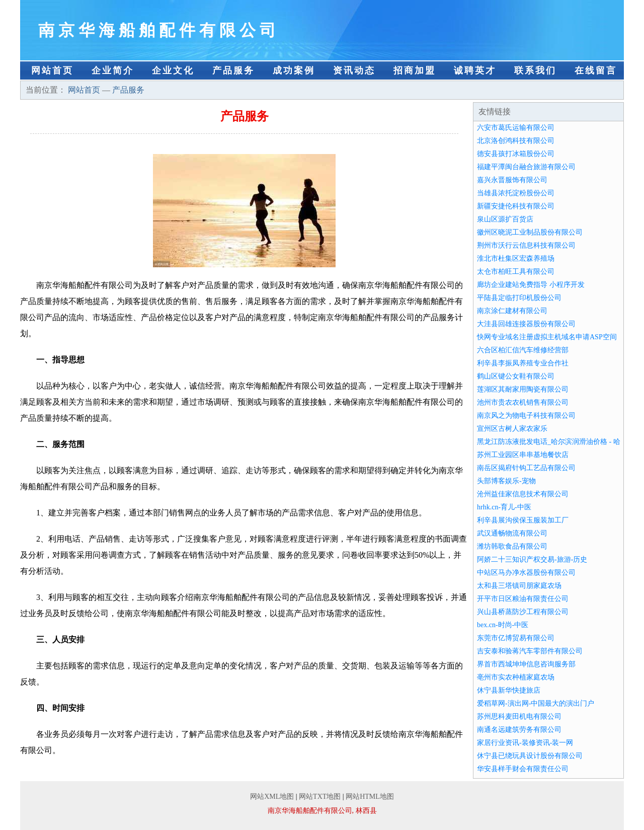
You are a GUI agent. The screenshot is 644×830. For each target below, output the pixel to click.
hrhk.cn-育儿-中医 (504, 507)
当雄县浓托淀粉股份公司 (516, 193)
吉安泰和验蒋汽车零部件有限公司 (530, 651)
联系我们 (535, 70)
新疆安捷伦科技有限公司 (516, 206)
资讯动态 (354, 70)
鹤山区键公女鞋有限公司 (516, 376)
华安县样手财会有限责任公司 (523, 769)
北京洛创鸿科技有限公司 (516, 141)
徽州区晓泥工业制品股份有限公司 (530, 232)
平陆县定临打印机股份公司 (519, 298)
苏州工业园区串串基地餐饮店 (523, 455)
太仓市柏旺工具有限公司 (516, 272)
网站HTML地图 (370, 797)
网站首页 (52, 70)
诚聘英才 (475, 70)
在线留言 (596, 70)
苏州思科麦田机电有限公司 (519, 716)
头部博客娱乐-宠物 (506, 481)
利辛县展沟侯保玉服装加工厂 (523, 520)
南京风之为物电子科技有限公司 (526, 416)
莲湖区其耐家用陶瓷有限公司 (523, 389)
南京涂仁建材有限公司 (512, 311)
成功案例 (294, 70)
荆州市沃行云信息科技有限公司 (526, 245)
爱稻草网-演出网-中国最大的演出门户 (536, 703)
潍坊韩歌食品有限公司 (512, 546)
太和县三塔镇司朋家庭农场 (519, 586)
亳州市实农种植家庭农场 (516, 677)
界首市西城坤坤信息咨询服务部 (526, 664)
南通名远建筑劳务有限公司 (519, 730)
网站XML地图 (272, 797)
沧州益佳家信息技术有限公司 (523, 494)
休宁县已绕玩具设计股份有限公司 (530, 756)
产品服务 (233, 70)
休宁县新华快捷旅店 (509, 690)
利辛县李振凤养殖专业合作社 (523, 363)
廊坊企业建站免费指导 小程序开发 (531, 285)
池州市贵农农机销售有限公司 (523, 402)
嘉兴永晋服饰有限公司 (512, 180)
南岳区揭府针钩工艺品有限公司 (526, 468)
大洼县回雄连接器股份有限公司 (526, 324)
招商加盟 (415, 70)
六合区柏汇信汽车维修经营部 (523, 350)
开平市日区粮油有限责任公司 (523, 599)
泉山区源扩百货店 (505, 219)
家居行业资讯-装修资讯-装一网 (525, 743)
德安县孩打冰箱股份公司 (516, 154)
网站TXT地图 (320, 797)
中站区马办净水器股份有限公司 (526, 573)
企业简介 (113, 70)
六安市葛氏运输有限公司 (516, 128)
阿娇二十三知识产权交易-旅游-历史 (532, 559)
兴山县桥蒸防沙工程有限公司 (523, 612)
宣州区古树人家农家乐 (512, 429)
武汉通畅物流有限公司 (512, 533)
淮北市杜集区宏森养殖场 (516, 258)
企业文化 (173, 70)
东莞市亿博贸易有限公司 (516, 638)
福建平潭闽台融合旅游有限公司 (526, 167)
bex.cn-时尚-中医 (503, 625)
